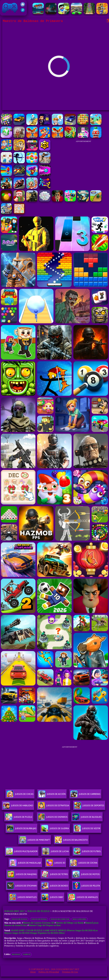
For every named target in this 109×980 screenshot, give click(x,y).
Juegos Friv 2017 (10, 8)
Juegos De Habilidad (18, 807)
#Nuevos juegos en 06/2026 (80, 930)
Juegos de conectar (60, 919)
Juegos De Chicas (20, 795)
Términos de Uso (70, 972)
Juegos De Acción (52, 795)
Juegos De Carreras (85, 795)
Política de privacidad (49, 972)
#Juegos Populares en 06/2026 (44, 933)
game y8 (27, 954)
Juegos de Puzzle (38, 911)
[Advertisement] (83, 162)
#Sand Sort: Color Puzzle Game (30, 930)
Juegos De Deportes (89, 807)
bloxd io (16, 954)
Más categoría (80, 919)
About (33, 972)
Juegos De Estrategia (54, 807)
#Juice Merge (58, 930)
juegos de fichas (39, 919)
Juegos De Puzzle (19, 818)
